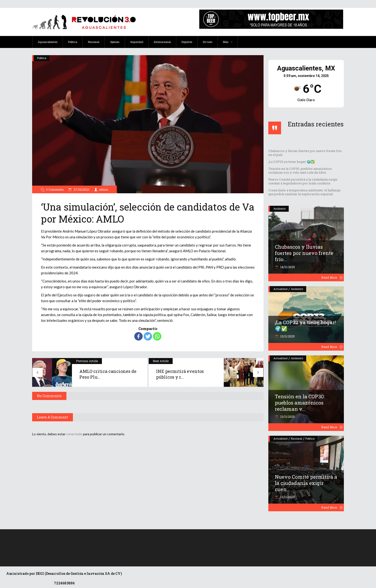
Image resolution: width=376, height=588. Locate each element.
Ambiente (279, 209)
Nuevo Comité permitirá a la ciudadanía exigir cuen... (306, 483)
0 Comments (55, 189)
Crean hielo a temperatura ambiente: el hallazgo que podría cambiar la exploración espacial (305, 192)
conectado (74, 434)
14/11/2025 (287, 267)
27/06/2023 (81, 189)
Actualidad (280, 289)
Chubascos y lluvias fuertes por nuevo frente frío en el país (305, 153)
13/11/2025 (287, 336)
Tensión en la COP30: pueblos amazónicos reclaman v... (300, 403)
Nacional (297, 438)
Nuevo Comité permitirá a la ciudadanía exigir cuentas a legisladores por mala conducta (303, 181)
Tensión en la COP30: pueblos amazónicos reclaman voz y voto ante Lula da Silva (300, 171)
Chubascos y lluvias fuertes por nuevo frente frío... (304, 253)
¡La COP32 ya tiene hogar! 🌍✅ (291, 162)
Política (42, 58)
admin (104, 189)
